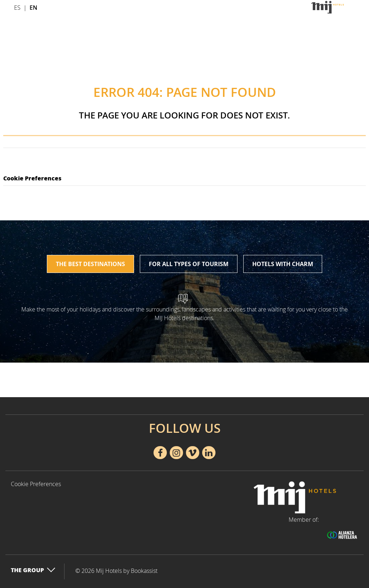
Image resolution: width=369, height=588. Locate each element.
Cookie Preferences (32, 178)
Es (17, 8)
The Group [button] (33, 570)
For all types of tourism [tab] (189, 264)
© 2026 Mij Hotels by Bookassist (116, 571)
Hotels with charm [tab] (283, 264)
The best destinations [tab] (90, 264)
